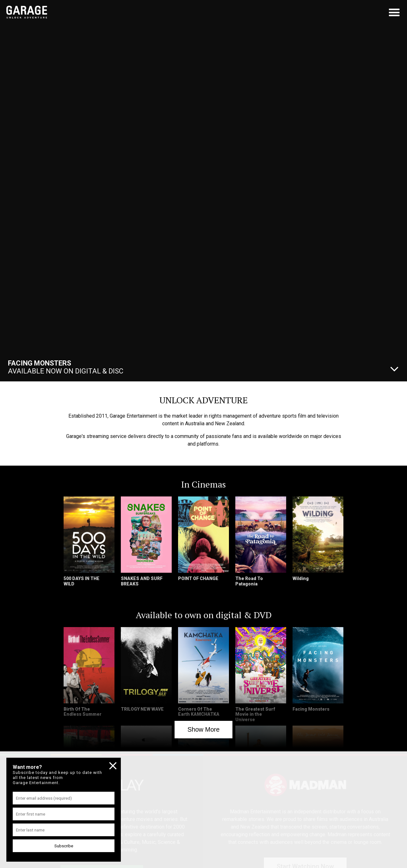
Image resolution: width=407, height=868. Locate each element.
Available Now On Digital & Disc (66, 367)
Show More (203, 729)
